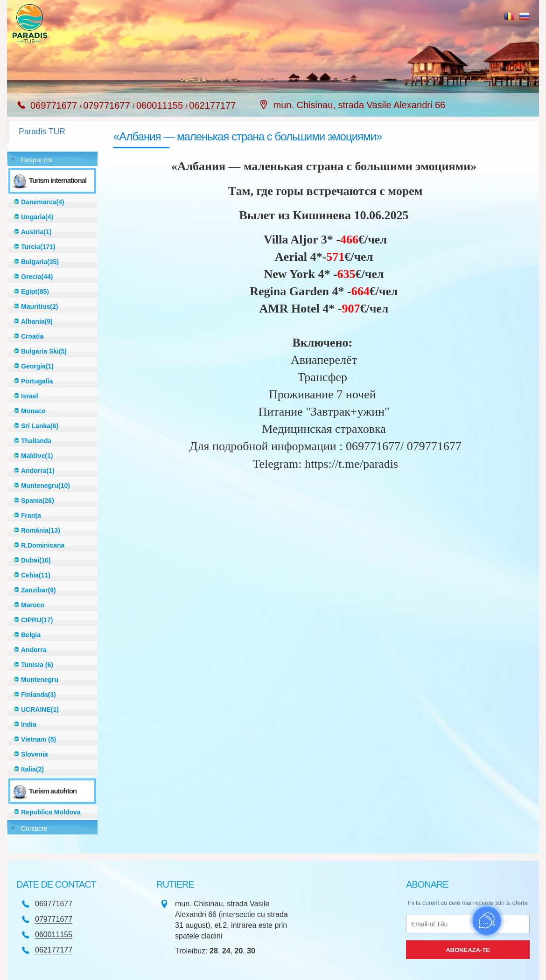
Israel (30, 396)
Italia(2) (32, 769)
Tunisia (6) (37, 665)
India (29, 724)
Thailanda (36, 441)
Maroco (33, 605)
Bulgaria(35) (40, 262)
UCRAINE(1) (40, 709)
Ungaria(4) (37, 217)
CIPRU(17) (37, 620)
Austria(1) (36, 232)
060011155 (161, 105)
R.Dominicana (43, 545)
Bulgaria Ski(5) (44, 351)
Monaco (33, 411)
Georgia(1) (37, 366)
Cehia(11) (36, 575)
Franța (31, 515)
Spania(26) (38, 500)
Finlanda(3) (38, 695)
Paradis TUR (42, 132)
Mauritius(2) (39, 306)
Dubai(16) (36, 560)
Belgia (31, 635)
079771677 (108, 105)
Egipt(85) (35, 292)
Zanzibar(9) (38, 590)
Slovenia (35, 754)
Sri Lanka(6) (40, 426)
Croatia (32, 336)
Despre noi (37, 160)
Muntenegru (40, 680)
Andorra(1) (38, 471)
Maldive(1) (37, 456)
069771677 (55, 105)
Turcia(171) (38, 247)
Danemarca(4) (43, 202)
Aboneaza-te (468, 950)
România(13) (41, 530)
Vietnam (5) (38, 739)
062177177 (212, 105)
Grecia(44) (37, 277)
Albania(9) (37, 321)
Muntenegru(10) (45, 486)
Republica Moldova (51, 812)
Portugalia (37, 381)
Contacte (34, 828)
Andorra (34, 650)
